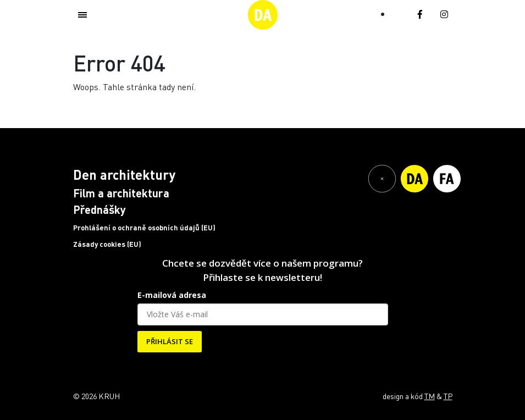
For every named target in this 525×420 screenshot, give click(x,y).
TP (448, 396)
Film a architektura (121, 193)
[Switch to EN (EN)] (398, 13)
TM (430, 396)
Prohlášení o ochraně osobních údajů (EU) (144, 228)
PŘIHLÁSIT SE (170, 341)
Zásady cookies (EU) (107, 244)
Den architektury (124, 175)
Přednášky (100, 209)
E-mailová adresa (172, 295)
